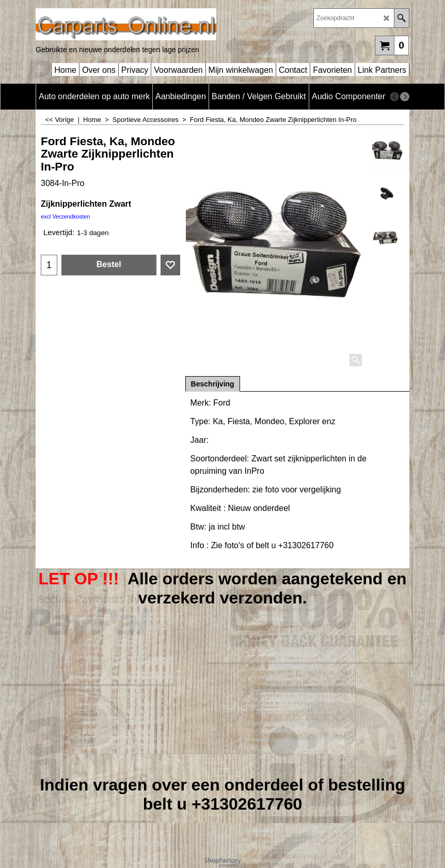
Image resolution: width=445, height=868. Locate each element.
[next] (405, 97)
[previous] (394, 97)
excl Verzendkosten (65, 216)
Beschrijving (213, 384)
